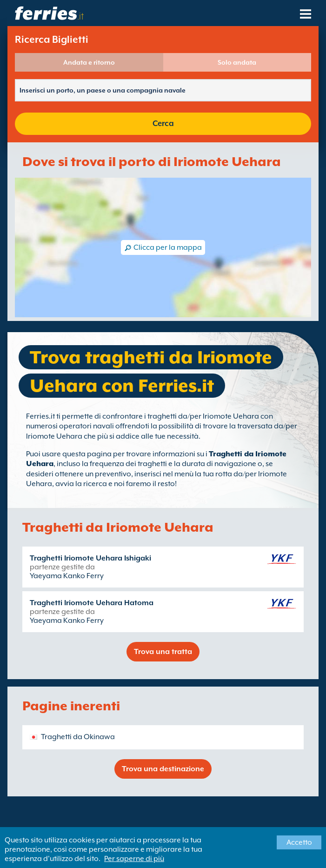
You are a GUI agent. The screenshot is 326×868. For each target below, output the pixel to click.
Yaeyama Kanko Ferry (67, 576)
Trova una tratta (163, 652)
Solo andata (237, 62)
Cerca (163, 124)
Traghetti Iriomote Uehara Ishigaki (90, 558)
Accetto (299, 842)
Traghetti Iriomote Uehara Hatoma (92, 603)
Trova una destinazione (163, 769)
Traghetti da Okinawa (78, 737)
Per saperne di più (134, 859)
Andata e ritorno (89, 62)
